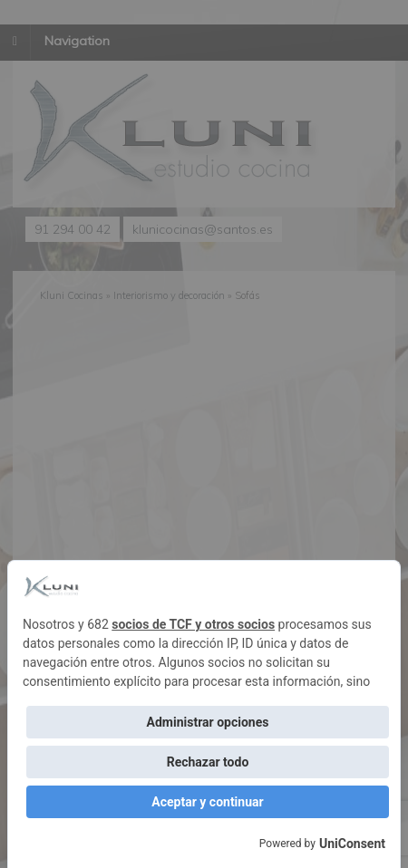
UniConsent (352, 844)
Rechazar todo (208, 762)
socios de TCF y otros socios (193, 624)
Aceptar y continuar (207, 802)
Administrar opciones (208, 722)
